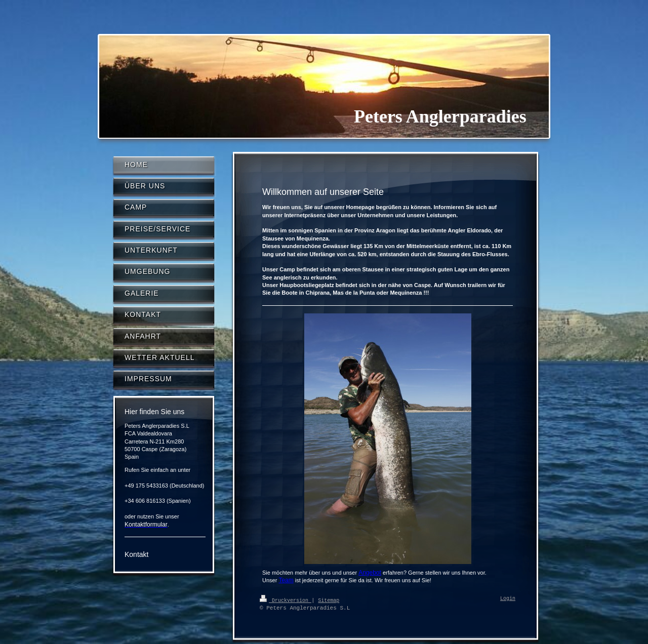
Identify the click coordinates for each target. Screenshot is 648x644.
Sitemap (329, 600)
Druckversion (286, 600)
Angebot (370, 573)
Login (508, 599)
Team (286, 580)
